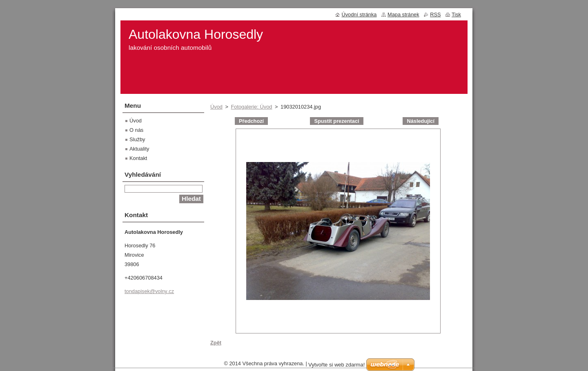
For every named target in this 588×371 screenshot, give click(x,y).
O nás (136, 130)
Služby (137, 139)
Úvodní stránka (359, 14)
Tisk (456, 14)
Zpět (216, 343)
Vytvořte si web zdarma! (336, 367)
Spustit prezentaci (336, 121)
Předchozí (251, 121)
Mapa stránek (403, 14)
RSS (435, 14)
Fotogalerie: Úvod (251, 107)
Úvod (216, 107)
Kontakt (138, 158)
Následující (421, 121)
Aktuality (139, 149)
